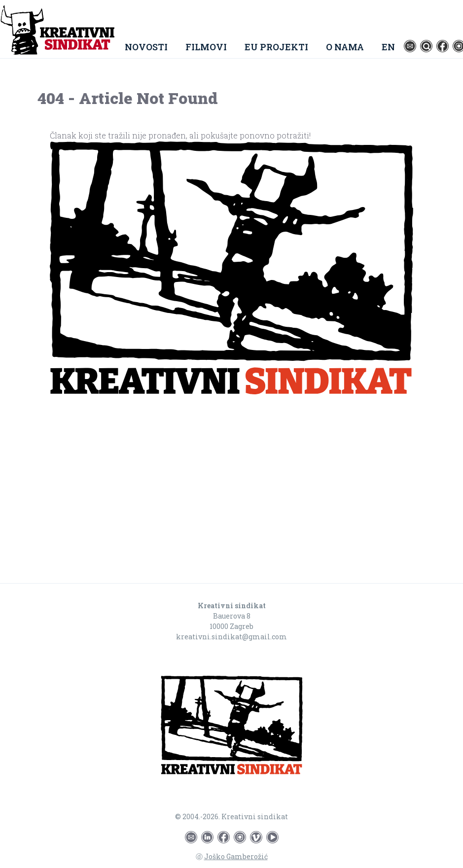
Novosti (146, 47)
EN (388, 47)
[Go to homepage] (231, 270)
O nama (345, 47)
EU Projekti (276, 47)
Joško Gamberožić (236, 856)
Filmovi (206, 47)
